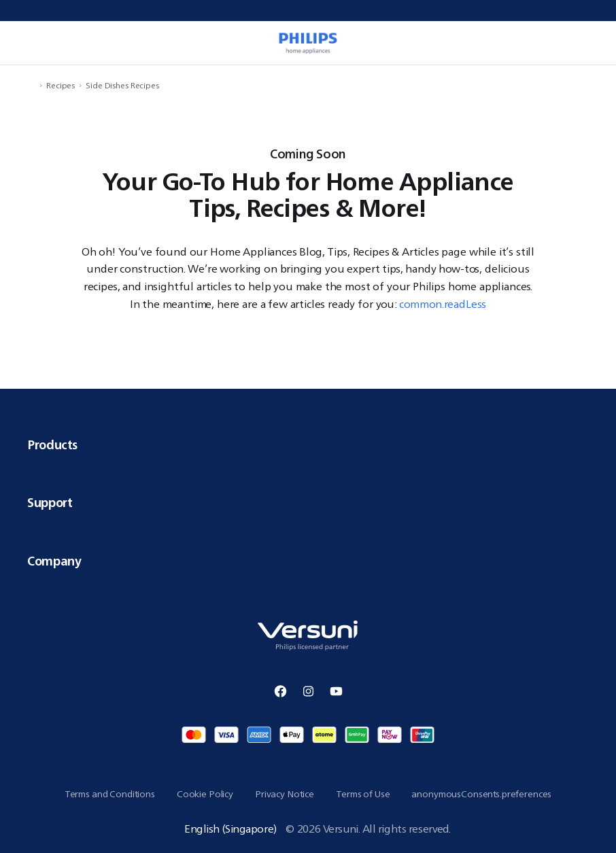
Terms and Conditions (110, 794)
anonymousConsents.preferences (481, 794)
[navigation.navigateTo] (31, 85)
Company (308, 561)
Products (308, 445)
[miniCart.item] (592, 43)
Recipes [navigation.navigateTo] (61, 85)
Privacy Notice (285, 794)
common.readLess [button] (443, 304)
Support (308, 502)
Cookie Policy (205, 794)
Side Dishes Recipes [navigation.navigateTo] (122, 85)
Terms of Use (363, 794)
